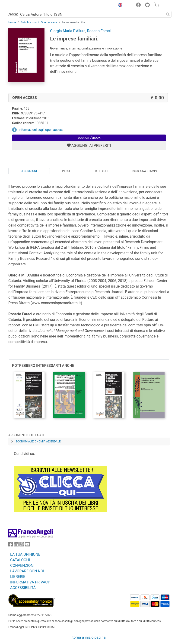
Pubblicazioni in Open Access (39, 22)
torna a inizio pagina (89, 637)
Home (12, 22)
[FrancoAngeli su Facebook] (11, 545)
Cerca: (13, 14)
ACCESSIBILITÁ (23, 588)
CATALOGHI (20, 560)
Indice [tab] (66, 171)
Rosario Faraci (99, 31)
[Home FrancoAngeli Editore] (24, 6)
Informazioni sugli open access (41, 130)
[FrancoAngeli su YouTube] (27, 545)
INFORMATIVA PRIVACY (30, 582)
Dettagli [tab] (101, 171)
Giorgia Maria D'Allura (68, 31)
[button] (119, 6)
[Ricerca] (168, 14)
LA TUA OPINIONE (25, 554)
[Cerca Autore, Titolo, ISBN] (91, 14)
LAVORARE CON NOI (27, 571)
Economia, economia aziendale (38, 442)
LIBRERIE (18, 577)
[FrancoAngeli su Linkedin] (16, 545)
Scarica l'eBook (89, 138)
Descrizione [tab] (29, 171)
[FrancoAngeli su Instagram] (22, 545)
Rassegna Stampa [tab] (145, 171)
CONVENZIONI (22, 566)
